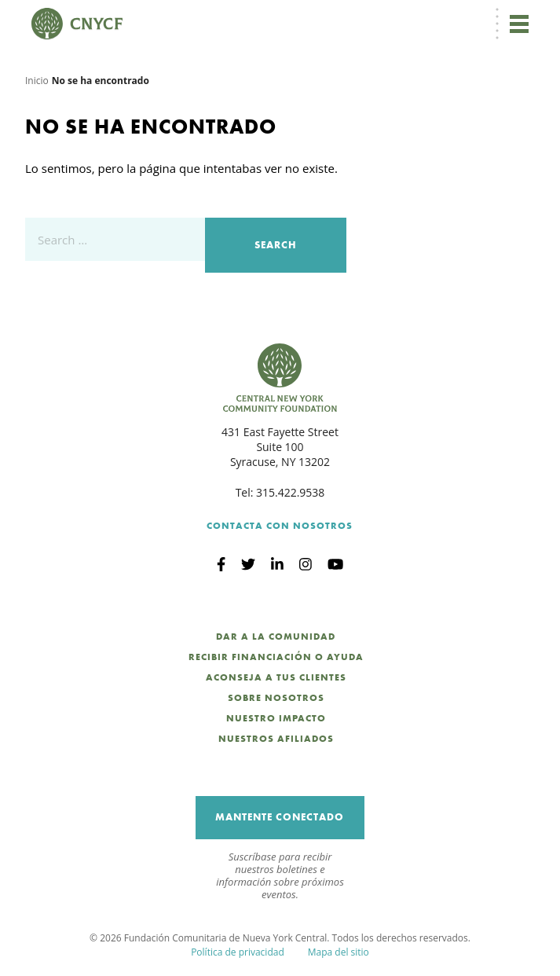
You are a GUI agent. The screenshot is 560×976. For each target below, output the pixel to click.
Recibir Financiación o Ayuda (276, 657)
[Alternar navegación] (519, 24)
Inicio (37, 81)
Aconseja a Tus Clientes (276, 677)
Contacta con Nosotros (280, 526)
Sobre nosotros (276, 698)
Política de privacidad (238, 952)
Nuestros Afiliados (276, 739)
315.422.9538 (290, 492)
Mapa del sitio (339, 952)
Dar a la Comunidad (276, 637)
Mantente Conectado (280, 817)
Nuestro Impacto (276, 718)
